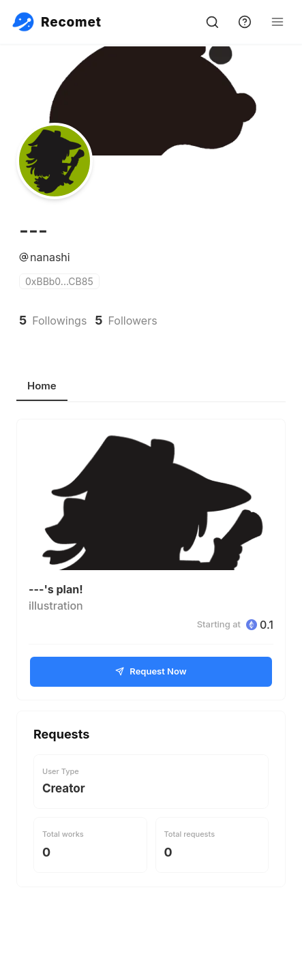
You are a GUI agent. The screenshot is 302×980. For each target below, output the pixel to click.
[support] (245, 22)
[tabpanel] (151, 653)
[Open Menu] (277, 22)
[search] (212, 22)
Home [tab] (42, 386)
